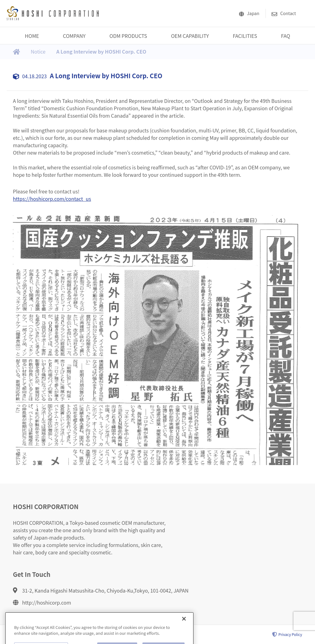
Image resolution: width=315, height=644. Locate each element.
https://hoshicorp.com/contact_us (52, 199)
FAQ (286, 36)
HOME (32, 36)
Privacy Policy (287, 634)
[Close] (184, 625)
